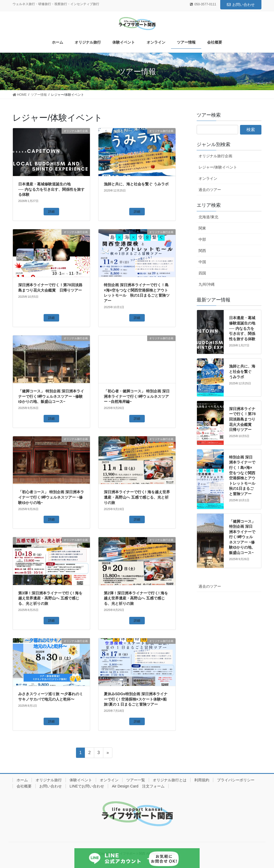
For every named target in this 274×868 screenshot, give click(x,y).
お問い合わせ (241, 5)
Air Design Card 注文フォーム (138, 786)
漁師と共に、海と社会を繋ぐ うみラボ (136, 184)
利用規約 (202, 780)
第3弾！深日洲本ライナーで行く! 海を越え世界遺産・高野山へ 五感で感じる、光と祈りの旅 (50, 598)
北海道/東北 (208, 217)
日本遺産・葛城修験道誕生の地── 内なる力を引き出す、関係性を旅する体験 (51, 189)
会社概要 (24, 786)
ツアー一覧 (136, 780)
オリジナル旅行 (49, 780)
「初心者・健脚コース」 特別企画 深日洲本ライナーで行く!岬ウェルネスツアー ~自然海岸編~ (137, 396)
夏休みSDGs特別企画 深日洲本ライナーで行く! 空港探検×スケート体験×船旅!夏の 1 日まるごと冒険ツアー (136, 699)
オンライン (208, 178)
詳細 (51, 212)
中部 (202, 239)
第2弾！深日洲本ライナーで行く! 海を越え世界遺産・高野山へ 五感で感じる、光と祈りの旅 (136, 598)
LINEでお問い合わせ (87, 786)
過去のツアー (210, 190)
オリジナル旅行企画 (215, 156)
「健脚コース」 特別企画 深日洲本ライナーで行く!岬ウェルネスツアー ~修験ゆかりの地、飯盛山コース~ (51, 396)
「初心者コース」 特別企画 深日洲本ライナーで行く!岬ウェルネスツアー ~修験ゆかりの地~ (51, 497)
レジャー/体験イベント (218, 167)
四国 (202, 273)
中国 (202, 262)
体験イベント (81, 780)
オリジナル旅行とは (170, 780)
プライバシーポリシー (236, 780)
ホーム (22, 780)
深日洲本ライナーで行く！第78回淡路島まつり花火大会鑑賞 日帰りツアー (242, 419)
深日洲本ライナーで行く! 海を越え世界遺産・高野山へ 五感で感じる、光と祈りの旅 (137, 497)
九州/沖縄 (207, 284)
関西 (202, 251)
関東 (202, 228)
